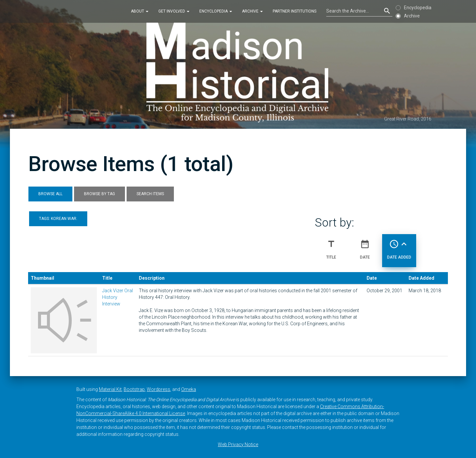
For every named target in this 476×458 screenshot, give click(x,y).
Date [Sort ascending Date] (365, 247)
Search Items (150, 194)
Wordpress (159, 389)
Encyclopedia (216, 11)
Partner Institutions (295, 11)
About (140, 11)
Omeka (189, 389)
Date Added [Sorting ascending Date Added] (399, 247)
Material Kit (110, 389)
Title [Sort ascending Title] (331, 247)
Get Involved (174, 11)
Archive (252, 11)
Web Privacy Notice (238, 444)
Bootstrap (134, 389)
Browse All (50, 194)
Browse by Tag (99, 194)
